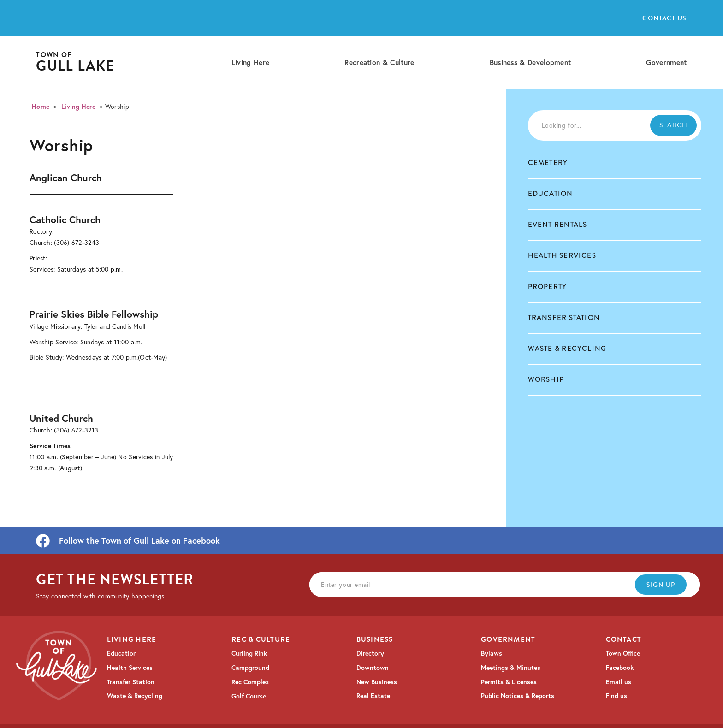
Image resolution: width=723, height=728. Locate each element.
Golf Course (249, 696)
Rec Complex (250, 682)
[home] (75, 62)
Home (41, 107)
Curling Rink (249, 653)
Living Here (78, 107)
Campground (250, 668)
